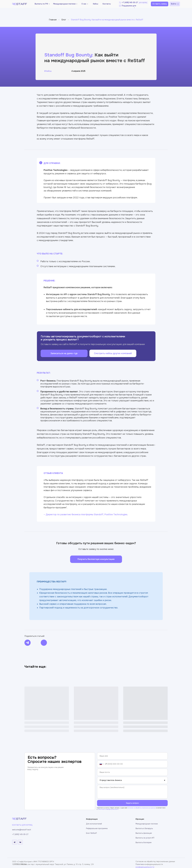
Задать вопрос (132, 803)
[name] (132, 756)
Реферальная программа (97, 828)
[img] (28, 643)
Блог (64, 20)
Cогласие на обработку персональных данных (142, 808)
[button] (85, 4)
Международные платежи (147, 824)
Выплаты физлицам (144, 833)
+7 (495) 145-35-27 (130, 2)
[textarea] (132, 792)
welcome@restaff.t (20, 830)
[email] (132, 772)
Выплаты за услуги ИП (145, 838)
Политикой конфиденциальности (108, 809)
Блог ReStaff (91, 833)
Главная (53, 20)
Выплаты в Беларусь (144, 828)
